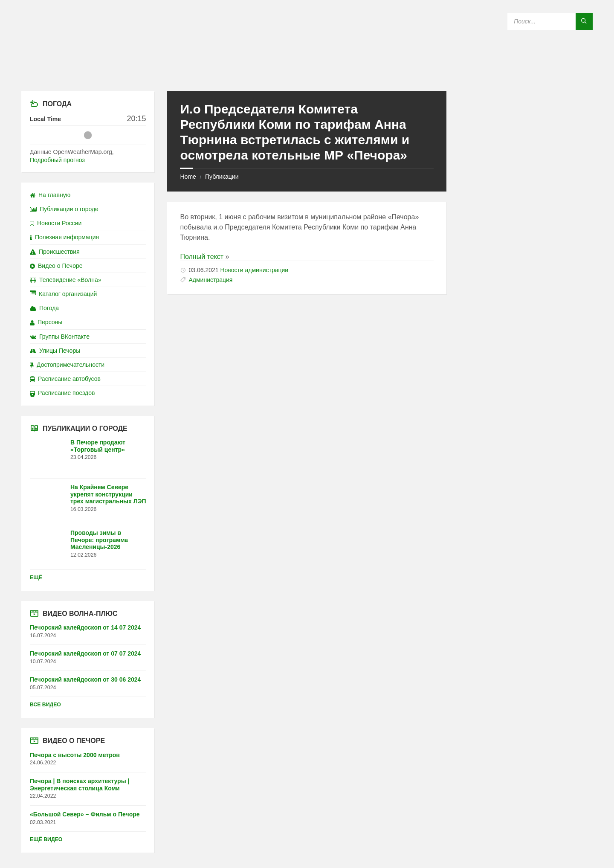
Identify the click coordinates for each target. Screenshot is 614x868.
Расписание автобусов (65, 379)
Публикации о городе (64, 209)
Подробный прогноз (57, 160)
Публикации (222, 177)
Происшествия (55, 252)
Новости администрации (254, 270)
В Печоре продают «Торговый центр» (98, 446)
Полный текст (202, 257)
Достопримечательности (67, 365)
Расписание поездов (62, 393)
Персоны (46, 322)
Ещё (36, 578)
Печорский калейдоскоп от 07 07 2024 (85, 653)
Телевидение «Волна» (66, 280)
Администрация (210, 280)
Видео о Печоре (56, 266)
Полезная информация (64, 237)
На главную (50, 195)
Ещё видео (46, 839)
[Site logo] (307, 74)
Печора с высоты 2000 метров (75, 755)
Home (188, 177)
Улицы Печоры (55, 351)
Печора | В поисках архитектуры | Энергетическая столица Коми (80, 785)
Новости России (56, 223)
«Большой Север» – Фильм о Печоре (85, 814)
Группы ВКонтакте (60, 337)
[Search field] (550, 21)
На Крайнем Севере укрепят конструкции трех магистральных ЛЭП (108, 494)
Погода (44, 308)
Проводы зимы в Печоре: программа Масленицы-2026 (99, 540)
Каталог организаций (63, 294)
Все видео (45, 705)
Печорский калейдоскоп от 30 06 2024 (85, 679)
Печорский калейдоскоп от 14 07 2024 (85, 627)
